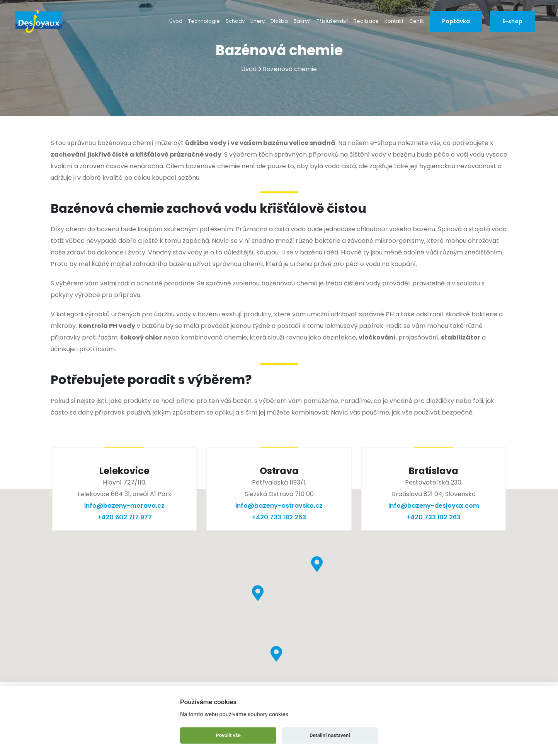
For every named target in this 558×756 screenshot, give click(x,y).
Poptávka (456, 21)
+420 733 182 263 (279, 517)
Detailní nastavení (330, 735)
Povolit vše (228, 735)
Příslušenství (332, 21)
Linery (258, 21)
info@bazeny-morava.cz (124, 506)
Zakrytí (302, 21)
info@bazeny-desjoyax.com (434, 506)
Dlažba (279, 21)
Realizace (366, 21)
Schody (235, 21)
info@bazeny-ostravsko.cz (279, 506)
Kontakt (394, 21)
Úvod (176, 21)
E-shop (512, 21)
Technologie (204, 21)
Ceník (417, 21)
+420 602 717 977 (125, 517)
